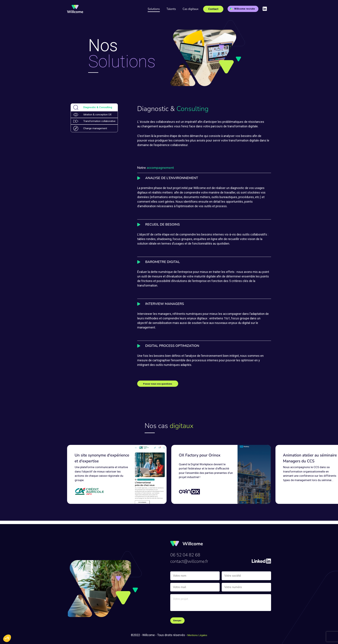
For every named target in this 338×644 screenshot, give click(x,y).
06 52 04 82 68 (188, 553)
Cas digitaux (190, 9)
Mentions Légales (197, 635)
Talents (171, 9)
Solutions (154, 9)
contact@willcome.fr (193, 560)
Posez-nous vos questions (161, 384)
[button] (7, 638)
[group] (117, 475)
